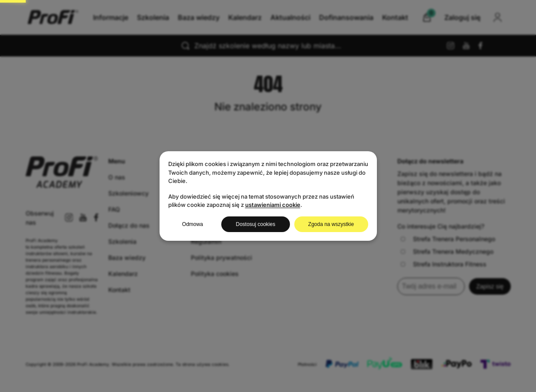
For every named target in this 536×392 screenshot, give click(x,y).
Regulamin (206, 241)
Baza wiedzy (230, 17)
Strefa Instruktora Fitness (444, 264)
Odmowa (193, 224)
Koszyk (201, 193)
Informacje (142, 17)
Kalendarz (277, 17)
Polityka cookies (215, 274)
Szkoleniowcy (128, 193)
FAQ (114, 209)
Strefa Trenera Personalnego (448, 239)
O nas (117, 177)
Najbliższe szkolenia (221, 209)
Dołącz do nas (129, 225)
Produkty (204, 177)
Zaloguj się (207, 225)
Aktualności (322, 17)
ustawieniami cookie (273, 205)
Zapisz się (490, 286)
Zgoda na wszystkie (331, 224)
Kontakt (364, 17)
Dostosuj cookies (255, 224)
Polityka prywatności (221, 257)
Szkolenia (185, 17)
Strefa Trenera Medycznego (447, 251)
